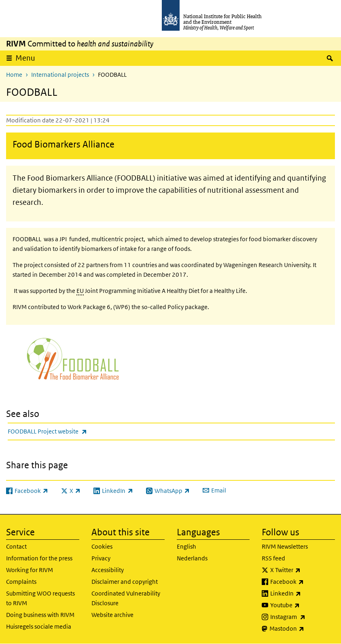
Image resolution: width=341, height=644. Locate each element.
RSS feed (273, 558)
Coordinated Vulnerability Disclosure (126, 598)
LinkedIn (303, 593)
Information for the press (39, 558)
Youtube (303, 605)
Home (14, 75)
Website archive (112, 615)
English (186, 546)
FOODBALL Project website (69, 431)
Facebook (303, 582)
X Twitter (303, 570)
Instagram (303, 617)
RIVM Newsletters (285, 546)
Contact (16, 546)
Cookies (102, 546)
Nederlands (192, 558)
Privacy (101, 558)
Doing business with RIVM (40, 615)
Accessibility (108, 570)
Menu (25, 58)
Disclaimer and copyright (125, 582)
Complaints (21, 582)
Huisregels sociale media (39, 626)
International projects (60, 75)
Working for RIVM (30, 570)
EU (80, 291)
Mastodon (302, 629)
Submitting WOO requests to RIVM (40, 598)
